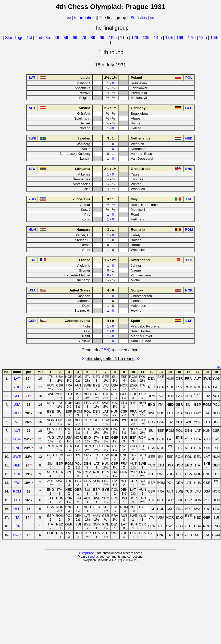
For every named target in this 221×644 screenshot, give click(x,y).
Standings (14, 38)
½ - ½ (110, 184)
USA (17, 405)
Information (84, 18)
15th (170, 38)
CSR (17, 396)
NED (17, 465)
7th (85, 38)
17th (192, 38)
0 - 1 (111, 275)
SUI (17, 474)
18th (204, 38)
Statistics (139, 18)
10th (113, 38)
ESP (17, 526)
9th (103, 38)
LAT (17, 378)
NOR (17, 535)
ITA (17, 517)
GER (17, 413)
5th (67, 38)
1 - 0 (111, 83)
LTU (17, 500)
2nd (39, 38)
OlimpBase (87, 553)
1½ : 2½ (111, 260)
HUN (17, 439)
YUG (17, 387)
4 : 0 (111, 290)
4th (58, 38)
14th (158, 38)
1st (30, 38)
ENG (17, 448)
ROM (17, 491)
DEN (105, 350)
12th (136, 38)
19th (214, 38)
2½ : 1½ (111, 78)
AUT (17, 431)
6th (76, 38)
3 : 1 (111, 138)
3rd (49, 38)
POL (17, 422)
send (91, 557)
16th (181, 38)
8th (94, 38)
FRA (17, 483)
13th (147, 38)
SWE (17, 457)
